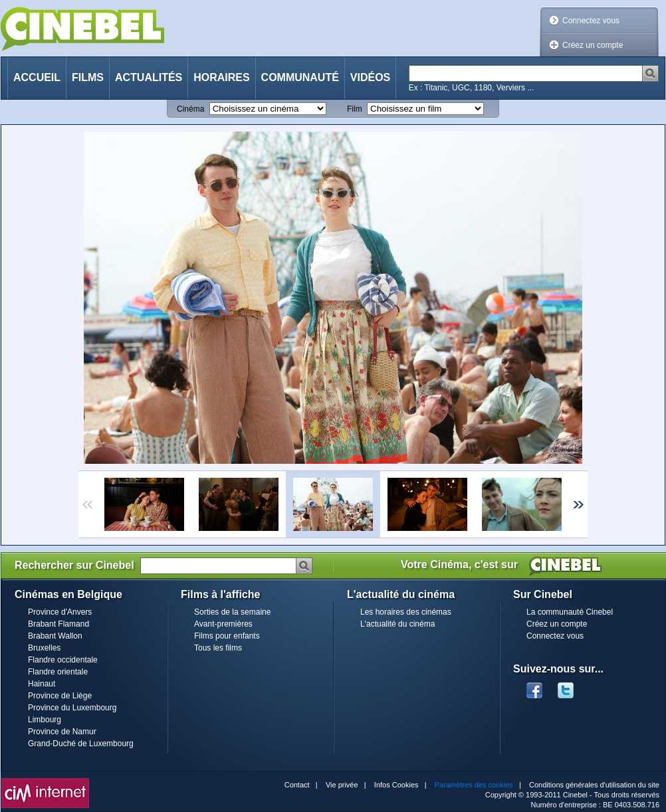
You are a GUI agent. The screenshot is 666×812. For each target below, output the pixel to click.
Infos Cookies (396, 785)
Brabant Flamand (58, 624)
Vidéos (370, 77)
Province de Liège (60, 696)
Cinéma (190, 109)
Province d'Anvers (60, 612)
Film (355, 109)
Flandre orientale (58, 672)
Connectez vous (591, 21)
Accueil (37, 77)
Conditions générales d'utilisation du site (594, 785)
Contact (297, 785)
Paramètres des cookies (474, 785)
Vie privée (342, 785)
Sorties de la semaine (232, 612)
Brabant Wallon (55, 636)
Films (88, 77)
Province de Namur (62, 732)
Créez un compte (593, 45)
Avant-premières (223, 624)
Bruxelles (44, 648)
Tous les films (218, 648)
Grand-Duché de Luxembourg (81, 744)
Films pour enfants (227, 636)
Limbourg (45, 720)
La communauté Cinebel (570, 612)
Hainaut (42, 684)
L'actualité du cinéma (397, 624)
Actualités (149, 77)
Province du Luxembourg (72, 708)
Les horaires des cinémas (406, 612)
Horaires (221, 77)
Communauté (300, 77)
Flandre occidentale (63, 660)
